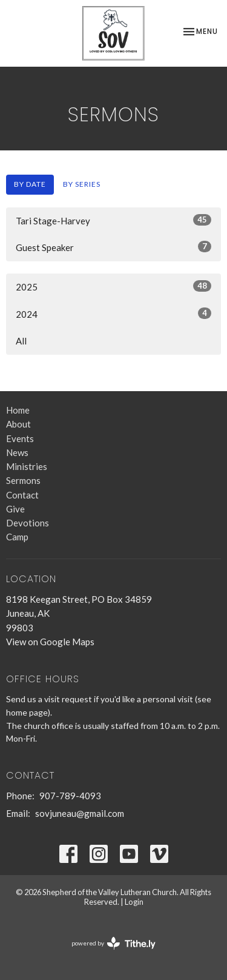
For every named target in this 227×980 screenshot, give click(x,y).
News (17, 452)
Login (134, 902)
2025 (113, 286)
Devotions (28, 523)
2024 (113, 314)
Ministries (27, 466)
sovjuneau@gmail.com (80, 813)
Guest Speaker (113, 247)
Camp (17, 537)
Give (15, 509)
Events (20, 438)
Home (18, 410)
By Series (82, 184)
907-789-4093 (70, 796)
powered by (113, 943)
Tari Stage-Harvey (113, 220)
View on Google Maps (50, 642)
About (18, 424)
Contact (22, 495)
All (21, 341)
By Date (30, 184)
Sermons (23, 480)
